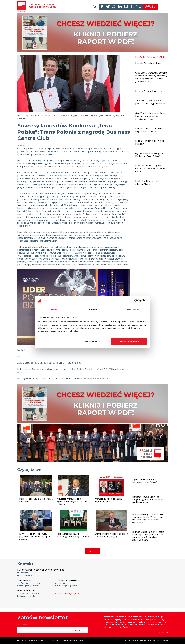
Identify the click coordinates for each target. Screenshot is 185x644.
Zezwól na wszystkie (129, 341)
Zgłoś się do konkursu (151, 7)
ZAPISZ (76, 631)
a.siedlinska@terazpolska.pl (66, 586)
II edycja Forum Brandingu (148, 63)
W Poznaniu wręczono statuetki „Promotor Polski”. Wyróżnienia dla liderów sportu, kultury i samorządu (147, 518)
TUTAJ (109, 369)
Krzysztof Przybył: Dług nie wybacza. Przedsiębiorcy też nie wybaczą (150, 169)
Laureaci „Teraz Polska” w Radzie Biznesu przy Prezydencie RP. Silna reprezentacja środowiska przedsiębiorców (149, 536)
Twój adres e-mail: (25, 624)
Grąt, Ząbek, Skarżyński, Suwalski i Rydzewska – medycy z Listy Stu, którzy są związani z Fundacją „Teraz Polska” (151, 77)
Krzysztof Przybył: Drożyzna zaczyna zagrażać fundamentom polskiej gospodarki (148, 500)
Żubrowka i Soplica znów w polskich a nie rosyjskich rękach (150, 102)
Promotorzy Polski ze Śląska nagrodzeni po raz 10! (149, 130)
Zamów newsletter (136, 7)
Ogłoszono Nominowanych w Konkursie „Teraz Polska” (149, 155)
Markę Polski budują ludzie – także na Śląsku (149, 183)
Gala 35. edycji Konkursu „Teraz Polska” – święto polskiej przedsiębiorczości (150, 116)
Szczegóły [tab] (92, 309)
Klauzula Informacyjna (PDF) (67, 594)
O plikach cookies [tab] (131, 309)
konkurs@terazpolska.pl (96, 378)
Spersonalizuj (92, 341)
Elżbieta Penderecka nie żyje (149, 91)
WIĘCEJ (93, 551)
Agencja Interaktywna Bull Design (156, 640)
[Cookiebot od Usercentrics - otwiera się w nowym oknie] (136, 301)
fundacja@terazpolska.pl (27, 586)
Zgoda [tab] (54, 309)
